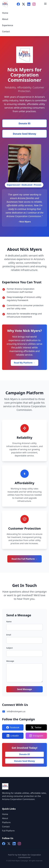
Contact (6, 31)
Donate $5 (24, 123)
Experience (8, 25)
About (5, 19)
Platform (6, 822)
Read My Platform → (24, 363)
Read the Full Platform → (24, 559)
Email (9, 635)
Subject (9, 648)
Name (9, 622)
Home (5, 13)
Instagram (36, 736)
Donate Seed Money (24, 134)
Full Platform (8, 831)
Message (10, 661)
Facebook (13, 727)
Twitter (36, 727)
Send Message (24, 689)
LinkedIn (13, 736)
